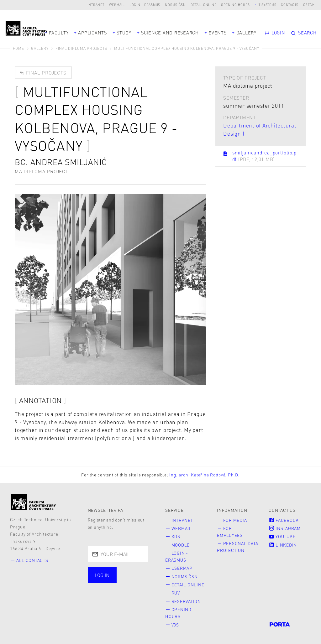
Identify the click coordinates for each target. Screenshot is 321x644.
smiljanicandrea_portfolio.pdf (260, 156)
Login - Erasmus (145, 5)
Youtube (282, 536)
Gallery (246, 33)
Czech (309, 5)
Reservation (186, 601)
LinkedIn (283, 545)
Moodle (181, 545)
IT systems (267, 5)
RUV (176, 593)
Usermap (182, 568)
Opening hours (235, 5)
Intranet (96, 5)
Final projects (42, 73)
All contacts (32, 560)
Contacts (290, 5)
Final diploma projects (81, 48)
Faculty (59, 33)
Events (218, 33)
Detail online (204, 5)
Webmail (117, 5)
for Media (235, 520)
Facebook (284, 520)
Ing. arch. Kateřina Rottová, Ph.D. (205, 475)
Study (124, 33)
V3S (175, 625)
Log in (102, 575)
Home (18, 48)
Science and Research (170, 33)
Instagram (285, 528)
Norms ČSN (175, 5)
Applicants (92, 33)
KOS (176, 536)
